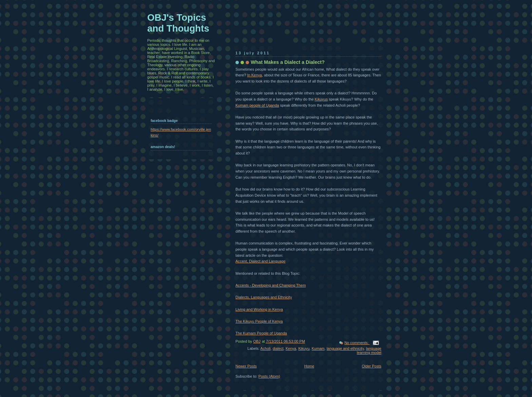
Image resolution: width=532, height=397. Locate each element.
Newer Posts (246, 366)
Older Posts (372, 366)
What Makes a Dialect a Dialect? (288, 62)
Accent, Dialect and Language (260, 261)
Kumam (318, 348)
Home (309, 366)
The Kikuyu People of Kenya (259, 321)
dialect (278, 348)
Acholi (265, 348)
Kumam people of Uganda (257, 105)
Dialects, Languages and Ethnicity (264, 297)
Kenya (291, 348)
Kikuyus (321, 99)
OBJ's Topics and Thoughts (178, 23)
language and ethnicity (345, 348)
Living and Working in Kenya (259, 309)
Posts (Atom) (269, 376)
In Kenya (254, 75)
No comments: (357, 343)
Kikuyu (304, 348)
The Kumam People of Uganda (261, 333)
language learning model (369, 350)
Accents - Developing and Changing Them (271, 285)
